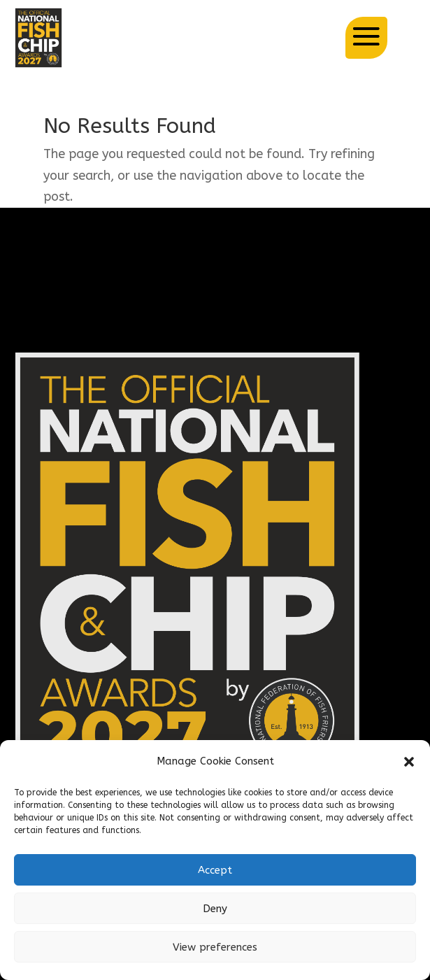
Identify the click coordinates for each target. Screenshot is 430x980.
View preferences (215, 947)
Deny (215, 909)
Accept (215, 870)
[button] (409, 762)
